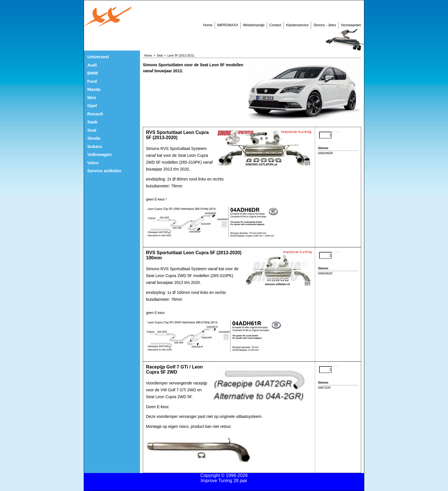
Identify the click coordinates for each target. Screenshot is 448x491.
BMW (93, 73)
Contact (275, 25)
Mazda (94, 89)
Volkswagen (100, 154)
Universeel (98, 57)
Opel (92, 106)
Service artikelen (104, 171)
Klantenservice (297, 25)
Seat (92, 130)
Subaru (95, 146)
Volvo (93, 163)
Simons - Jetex (325, 25)
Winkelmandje (254, 25)
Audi (92, 65)
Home (208, 25)
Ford (92, 81)
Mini (92, 98)
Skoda (94, 138)
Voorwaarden (351, 25)
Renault (95, 114)
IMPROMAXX (228, 25)
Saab (93, 122)
